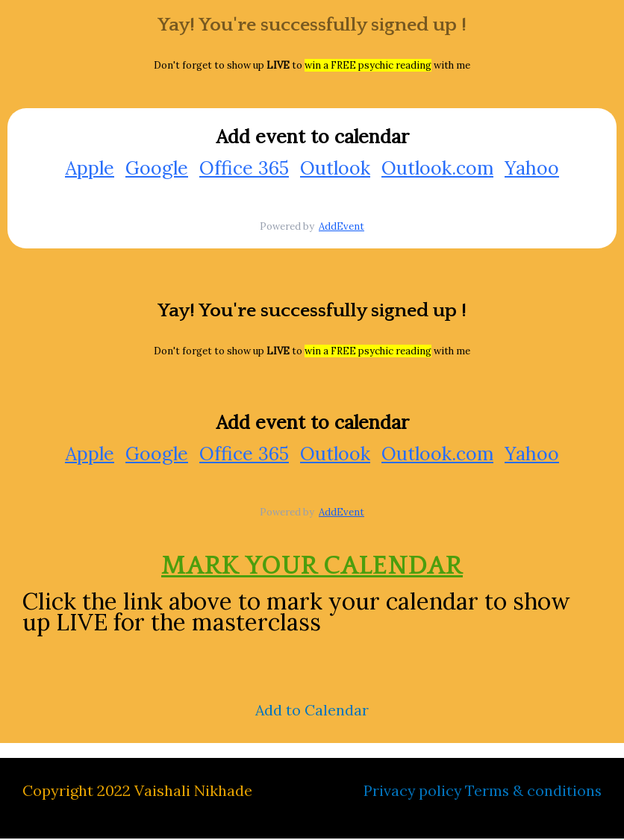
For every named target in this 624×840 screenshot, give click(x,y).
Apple (90, 169)
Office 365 (244, 169)
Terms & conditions (533, 792)
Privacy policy (410, 792)
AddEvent (341, 227)
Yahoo (532, 169)
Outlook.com (437, 169)
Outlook (335, 169)
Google (157, 169)
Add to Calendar (312, 711)
